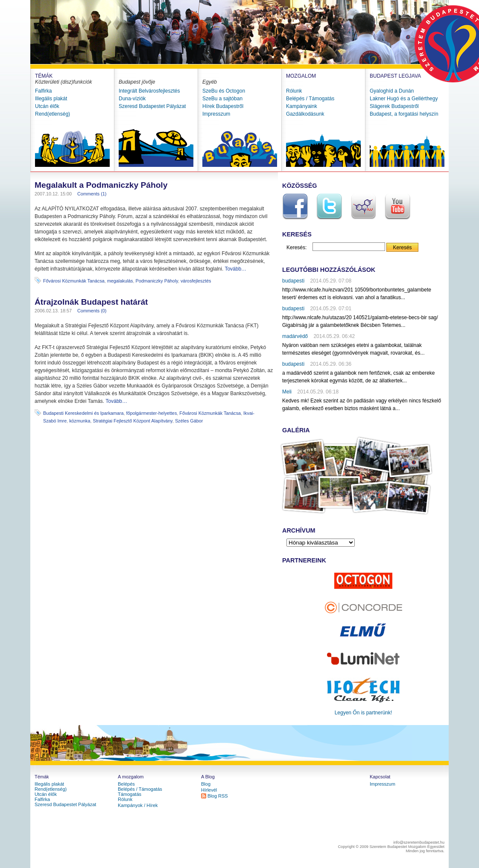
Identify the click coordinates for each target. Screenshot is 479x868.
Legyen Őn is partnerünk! (364, 713)
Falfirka (43, 91)
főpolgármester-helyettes (151, 413)
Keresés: (296, 248)
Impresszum (216, 114)
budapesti (293, 281)
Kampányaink (302, 106)
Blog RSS (218, 796)
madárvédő (295, 336)
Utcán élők (47, 106)
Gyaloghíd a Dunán (392, 91)
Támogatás (130, 794)
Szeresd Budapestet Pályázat (152, 106)
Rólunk (294, 91)
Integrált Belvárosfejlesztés (149, 91)
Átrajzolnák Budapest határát (91, 302)
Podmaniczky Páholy (156, 281)
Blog (206, 784)
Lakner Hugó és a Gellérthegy (404, 99)
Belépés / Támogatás (310, 99)
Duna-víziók (132, 99)
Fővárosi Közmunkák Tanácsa (74, 281)
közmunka (80, 421)
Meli (287, 392)
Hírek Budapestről (223, 106)
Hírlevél (209, 790)
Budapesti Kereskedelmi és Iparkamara (83, 413)
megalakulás (120, 281)
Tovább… (235, 269)
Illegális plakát (51, 99)
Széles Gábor (189, 421)
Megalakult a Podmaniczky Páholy (101, 185)
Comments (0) (92, 311)
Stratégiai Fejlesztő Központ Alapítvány (132, 421)
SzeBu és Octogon (224, 91)
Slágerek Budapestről (394, 106)
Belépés (126, 784)
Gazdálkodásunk (305, 114)
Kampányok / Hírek (138, 805)
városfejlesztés (196, 281)
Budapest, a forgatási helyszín (404, 114)
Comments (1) (92, 194)
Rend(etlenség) (53, 114)
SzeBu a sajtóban (222, 99)
